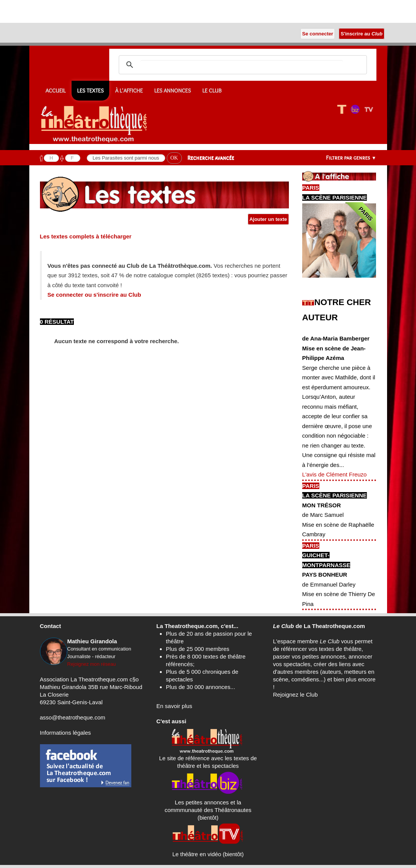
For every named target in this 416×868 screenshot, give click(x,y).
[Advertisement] (89, 11)
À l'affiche (129, 91)
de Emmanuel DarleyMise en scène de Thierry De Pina (339, 594)
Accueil (56, 91)
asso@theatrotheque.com (73, 717)
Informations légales (65, 733)
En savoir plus (174, 706)
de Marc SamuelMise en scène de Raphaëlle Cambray (338, 524)
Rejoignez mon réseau (92, 664)
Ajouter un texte (268, 219)
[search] (242, 65)
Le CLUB (212, 91)
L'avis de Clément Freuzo (335, 474)
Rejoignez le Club (295, 695)
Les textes (91, 91)
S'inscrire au (361, 34)
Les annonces (172, 91)
